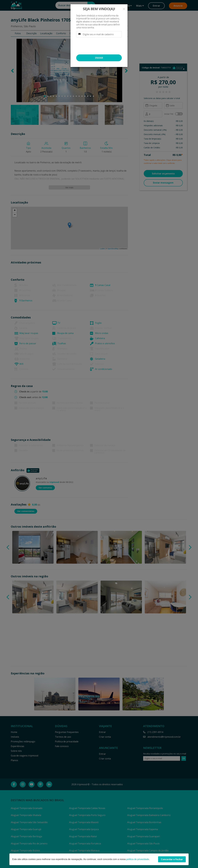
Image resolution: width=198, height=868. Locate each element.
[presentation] (98, 46)
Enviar (99, 58)
